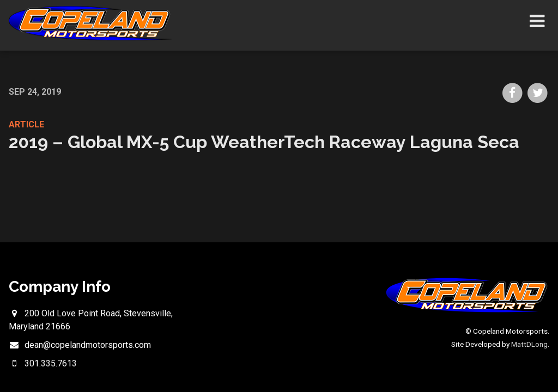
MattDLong (529, 344)
